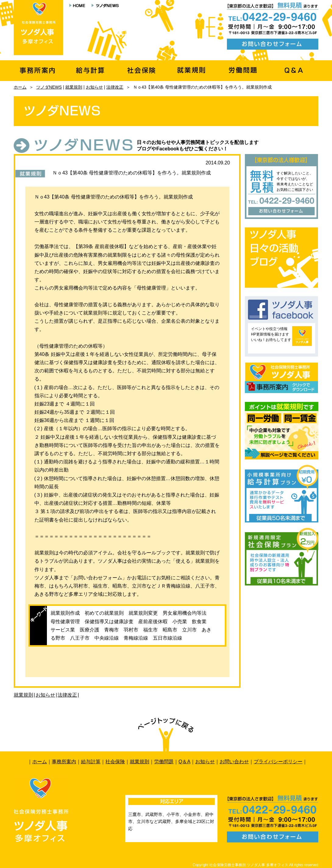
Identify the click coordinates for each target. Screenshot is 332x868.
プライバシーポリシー (278, 762)
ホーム (20, 87)
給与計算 (91, 762)
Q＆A (184, 762)
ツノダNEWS (49, 87)
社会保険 (115, 762)
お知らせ (94, 87)
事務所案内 (64, 762)
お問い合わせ (234, 762)
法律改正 (115, 87)
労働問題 (164, 762)
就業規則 (74, 87)
